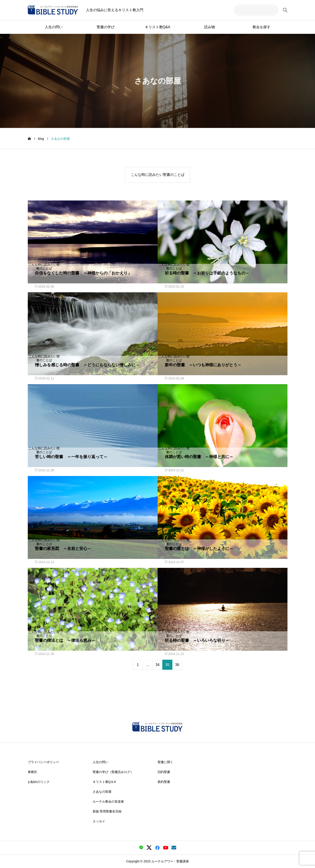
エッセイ (99, 821)
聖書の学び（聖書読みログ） (113, 772)
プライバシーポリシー (43, 762)
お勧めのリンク (39, 782)
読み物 (210, 27)
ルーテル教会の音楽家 (108, 801)
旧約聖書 (164, 772)
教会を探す (261, 27)
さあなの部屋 (102, 791)
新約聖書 (164, 782)
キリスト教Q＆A (104, 782)
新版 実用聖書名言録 (107, 811)
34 (158, 665)
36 (177, 665)
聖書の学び (106, 27)
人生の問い (54, 27)
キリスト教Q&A (158, 27)
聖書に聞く (165, 762)
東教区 (32, 772)
